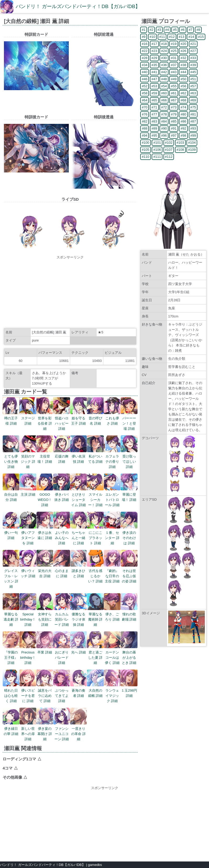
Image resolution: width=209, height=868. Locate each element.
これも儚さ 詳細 (112, 418)
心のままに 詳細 (61, 571)
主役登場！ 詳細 (45, 456)
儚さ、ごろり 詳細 (112, 614)
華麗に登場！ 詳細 (129, 494)
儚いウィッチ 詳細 (28, 571)
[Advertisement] (70, 293)
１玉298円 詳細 (129, 690)
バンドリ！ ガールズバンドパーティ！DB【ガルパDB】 (78, 6)
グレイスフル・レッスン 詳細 (11, 576)
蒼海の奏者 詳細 (78, 690)
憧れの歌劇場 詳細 (129, 614)
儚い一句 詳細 (11, 533)
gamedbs (95, 865)
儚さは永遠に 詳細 (45, 533)
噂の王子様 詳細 (11, 418)
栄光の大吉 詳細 (45, 571)
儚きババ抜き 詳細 (61, 494)
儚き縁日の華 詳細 (11, 729)
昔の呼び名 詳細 (95, 418)
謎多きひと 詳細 (78, 571)
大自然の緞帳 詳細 (95, 690)
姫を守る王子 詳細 (78, 418)
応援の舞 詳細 (61, 456)
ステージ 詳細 (28, 418)
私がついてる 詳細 (95, 456)
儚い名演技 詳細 (78, 456)
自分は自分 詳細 (11, 494)
